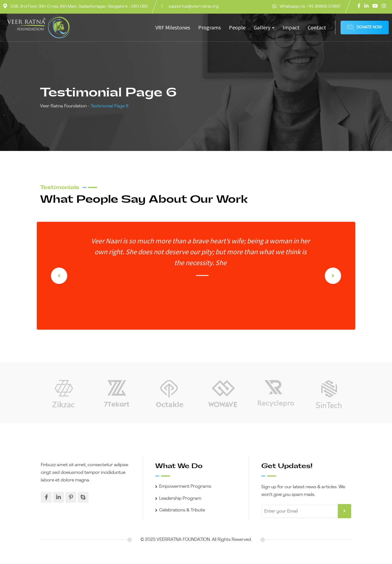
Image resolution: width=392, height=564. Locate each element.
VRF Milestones (173, 27)
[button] (333, 276)
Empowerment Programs (185, 487)
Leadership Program (180, 499)
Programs (209, 27)
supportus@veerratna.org (194, 7)
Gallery (262, 27)
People (237, 27)
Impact (291, 27)
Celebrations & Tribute (182, 510)
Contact (317, 27)
